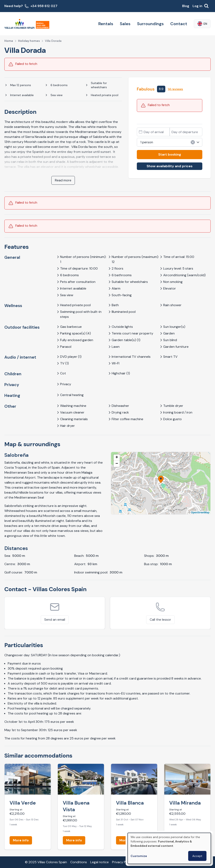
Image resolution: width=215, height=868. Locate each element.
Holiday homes (29, 41)
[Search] (206, 6)
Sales (125, 24)
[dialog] (169, 848)
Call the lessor (160, 620)
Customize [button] (139, 856)
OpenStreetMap (200, 513)
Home (9, 41)
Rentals (106, 24)
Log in (197, 6)
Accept (197, 856)
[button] (161, 479)
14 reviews (175, 89)
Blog (186, 6)
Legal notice (99, 862)
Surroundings (150, 24)
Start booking (170, 154)
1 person (170, 142)
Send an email (55, 620)
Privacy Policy (122, 862)
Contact (179, 24)
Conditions (79, 862)
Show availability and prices (170, 166)
